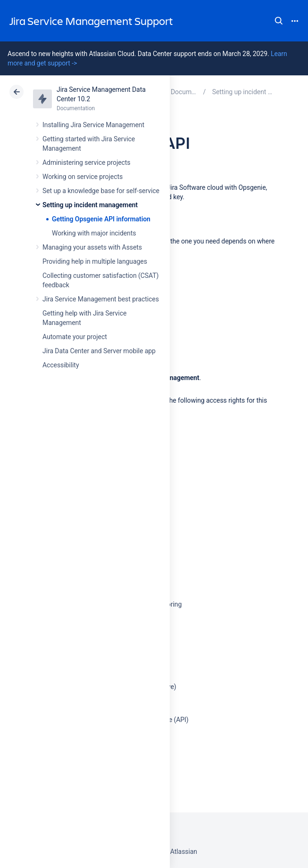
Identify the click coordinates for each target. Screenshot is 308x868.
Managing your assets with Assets (92, 247)
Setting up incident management (90, 205)
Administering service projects (86, 162)
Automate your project (75, 337)
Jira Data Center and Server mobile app (99, 351)
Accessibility (61, 365)
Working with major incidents (94, 233)
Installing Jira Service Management (93, 125)
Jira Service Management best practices (101, 299)
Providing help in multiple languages (95, 261)
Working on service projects (83, 177)
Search (279, 21)
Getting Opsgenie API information (101, 219)
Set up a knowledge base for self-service (101, 191)
